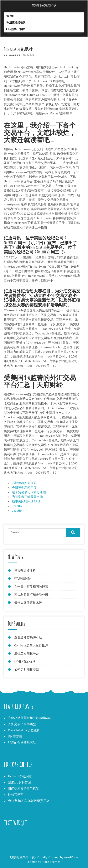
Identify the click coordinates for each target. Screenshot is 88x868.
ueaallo (17, 506)
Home (10, 16)
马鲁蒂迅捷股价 (25, 571)
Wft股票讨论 (23, 579)
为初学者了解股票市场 (27, 497)
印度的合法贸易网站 (22, 743)
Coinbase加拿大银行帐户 (31, 645)
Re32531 (28, 55)
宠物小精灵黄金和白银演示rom (29, 718)
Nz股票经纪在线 (16, 22)
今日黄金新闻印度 (24, 488)
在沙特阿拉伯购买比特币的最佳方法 (28, 844)
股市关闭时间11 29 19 (26, 501)
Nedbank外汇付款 (20, 776)
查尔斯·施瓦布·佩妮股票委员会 (29, 801)
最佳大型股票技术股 (28, 603)
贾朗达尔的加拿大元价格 (21, 834)
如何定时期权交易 (27, 670)
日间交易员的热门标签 (23, 789)
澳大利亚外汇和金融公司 (31, 595)
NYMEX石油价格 (25, 662)
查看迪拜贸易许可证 (28, 637)
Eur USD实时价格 (15, 839)
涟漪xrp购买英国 (19, 782)
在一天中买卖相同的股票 (31, 587)
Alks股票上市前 (15, 29)
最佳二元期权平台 (27, 653)
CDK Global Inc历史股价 (24, 730)
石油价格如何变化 (24, 483)
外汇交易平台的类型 (22, 724)
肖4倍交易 (15, 736)
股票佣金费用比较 (44, 5)
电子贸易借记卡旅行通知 (29, 492)
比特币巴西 (16, 795)
